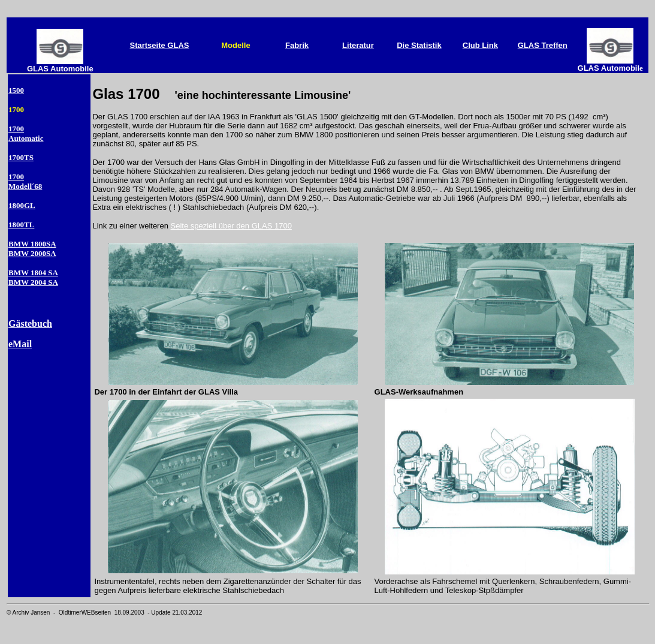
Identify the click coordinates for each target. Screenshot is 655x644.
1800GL (22, 205)
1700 (16, 129)
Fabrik (297, 45)
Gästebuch (30, 323)
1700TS (21, 157)
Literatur (358, 45)
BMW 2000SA (32, 253)
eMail (20, 344)
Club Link (480, 45)
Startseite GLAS (160, 45)
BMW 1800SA (32, 244)
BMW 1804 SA (33, 273)
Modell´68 (25, 186)
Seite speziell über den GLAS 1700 (231, 226)
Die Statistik (419, 45)
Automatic (26, 138)
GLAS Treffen (543, 45)
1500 (16, 90)
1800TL (21, 225)
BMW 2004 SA (33, 282)
